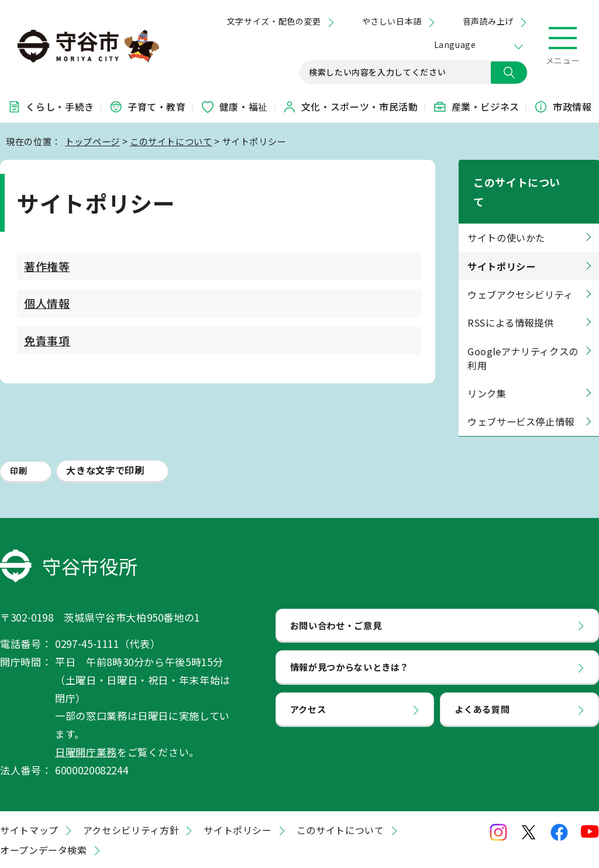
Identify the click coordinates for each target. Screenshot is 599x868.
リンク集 (487, 359)
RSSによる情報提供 (510, 289)
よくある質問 (482, 675)
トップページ (92, 141)
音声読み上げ (488, 21)
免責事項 (47, 340)
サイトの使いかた (506, 204)
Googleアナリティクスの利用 (523, 324)
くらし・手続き (50, 107)
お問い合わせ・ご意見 (336, 591)
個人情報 (47, 303)
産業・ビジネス (476, 107)
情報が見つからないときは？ (350, 633)
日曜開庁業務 (86, 717)
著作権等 (47, 266)
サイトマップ (29, 796)
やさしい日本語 (392, 21)
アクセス (308, 675)
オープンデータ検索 (44, 816)
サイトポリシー (237, 796)
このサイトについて (171, 141)
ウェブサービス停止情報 (521, 387)
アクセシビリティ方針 (131, 796)
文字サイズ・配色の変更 (274, 21)
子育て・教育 (147, 107)
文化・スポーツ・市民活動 (350, 107)
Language (455, 44)
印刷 (18, 436)
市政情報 (563, 107)
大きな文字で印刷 (105, 435)
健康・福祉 (234, 107)
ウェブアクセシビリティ (520, 260)
